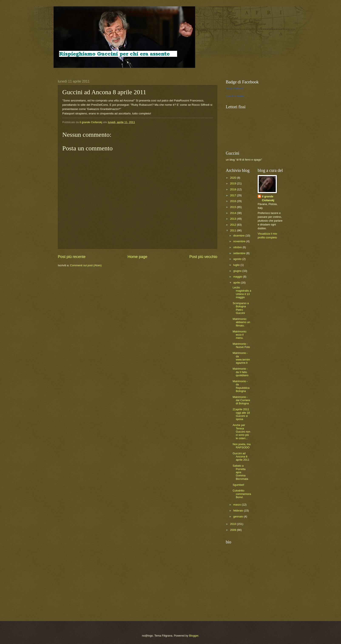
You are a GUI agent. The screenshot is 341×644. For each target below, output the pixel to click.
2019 (233, 183)
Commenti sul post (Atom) (86, 265)
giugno (238, 271)
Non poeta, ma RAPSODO (242, 446)
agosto (238, 259)
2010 (233, 524)
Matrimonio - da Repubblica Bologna (241, 386)
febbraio (239, 511)
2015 (233, 207)
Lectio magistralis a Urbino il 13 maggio (242, 292)
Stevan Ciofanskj (235, 88)
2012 (233, 225)
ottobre (238, 247)
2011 (233, 230)
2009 (233, 530)
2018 (233, 189)
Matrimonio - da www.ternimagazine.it (241, 358)
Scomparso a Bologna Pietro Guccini (241, 308)
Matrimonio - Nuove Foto (241, 345)
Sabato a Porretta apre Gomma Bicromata (240, 472)
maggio (238, 277)
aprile (237, 283)
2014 (233, 213)
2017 (233, 195)
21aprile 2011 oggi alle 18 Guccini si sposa (241, 414)
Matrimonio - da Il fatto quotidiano (240, 372)
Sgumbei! (238, 485)
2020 (233, 178)
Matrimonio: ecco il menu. (240, 335)
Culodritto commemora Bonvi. (242, 494)
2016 (233, 201)
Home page (137, 257)
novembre (240, 241)
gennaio (238, 516)
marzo (237, 505)
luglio (237, 265)
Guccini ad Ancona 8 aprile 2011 (241, 457)
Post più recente (72, 257)
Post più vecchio (203, 257)
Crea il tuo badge (235, 96)
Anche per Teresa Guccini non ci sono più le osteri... (241, 432)
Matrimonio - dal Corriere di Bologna (241, 400)
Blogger (194, 636)
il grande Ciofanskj (268, 198)
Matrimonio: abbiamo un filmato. (241, 322)
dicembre (239, 236)
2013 (233, 219)
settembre (240, 253)
